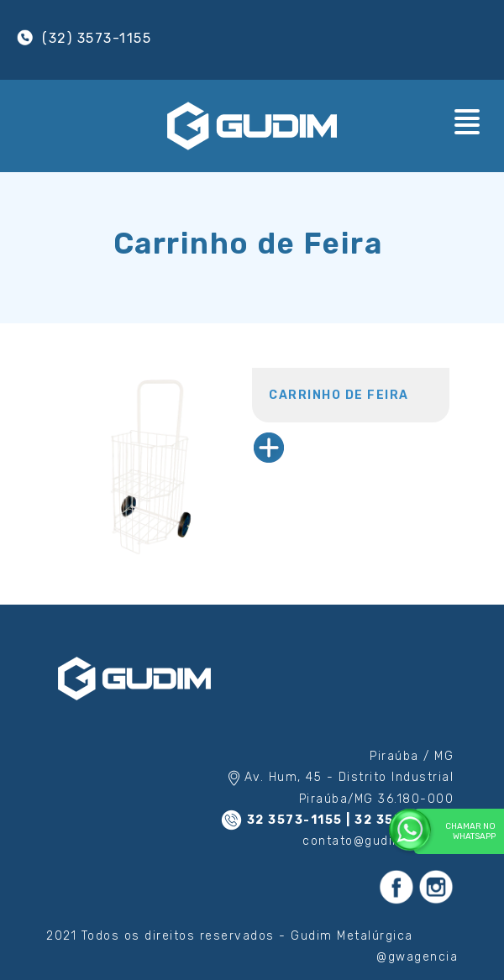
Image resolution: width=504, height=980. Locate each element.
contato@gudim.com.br (378, 841)
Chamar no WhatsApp (455, 831)
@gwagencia (417, 957)
